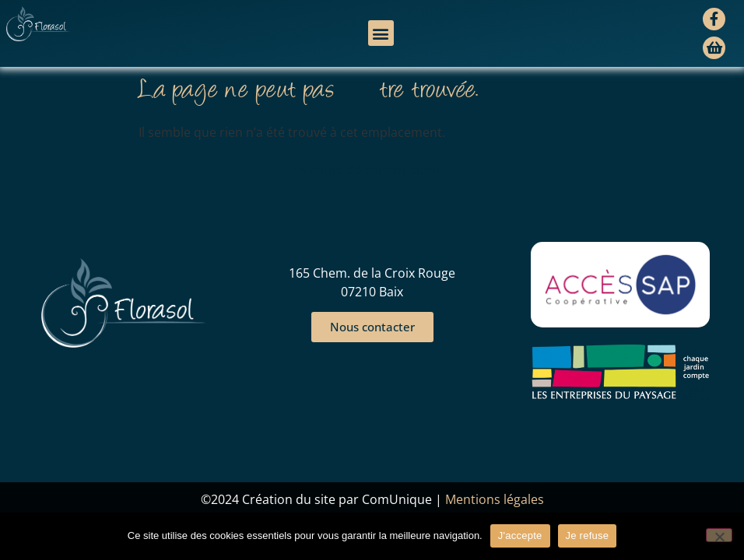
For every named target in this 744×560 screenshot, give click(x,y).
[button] (381, 33)
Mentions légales (495, 499)
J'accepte (520, 535)
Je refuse (588, 535)
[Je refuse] (719, 535)
